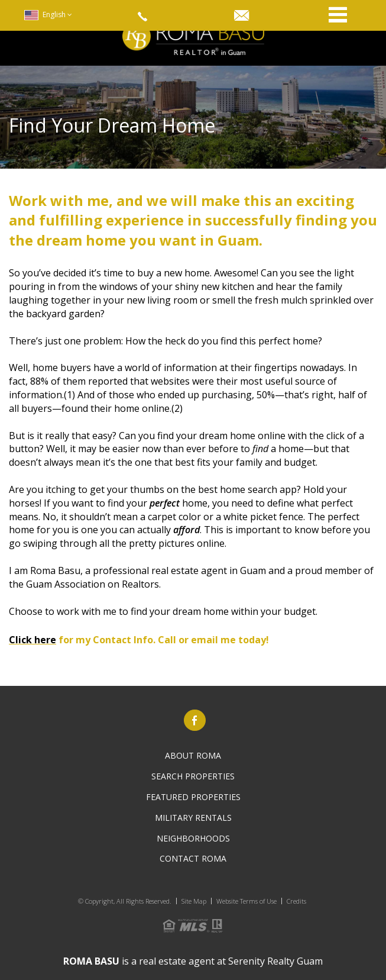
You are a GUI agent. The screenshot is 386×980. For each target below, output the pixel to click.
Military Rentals (193, 818)
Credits (296, 901)
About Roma (193, 755)
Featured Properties (193, 797)
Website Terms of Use (246, 901)
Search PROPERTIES (193, 776)
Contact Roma (193, 858)
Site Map (194, 901)
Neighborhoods (193, 838)
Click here (33, 640)
